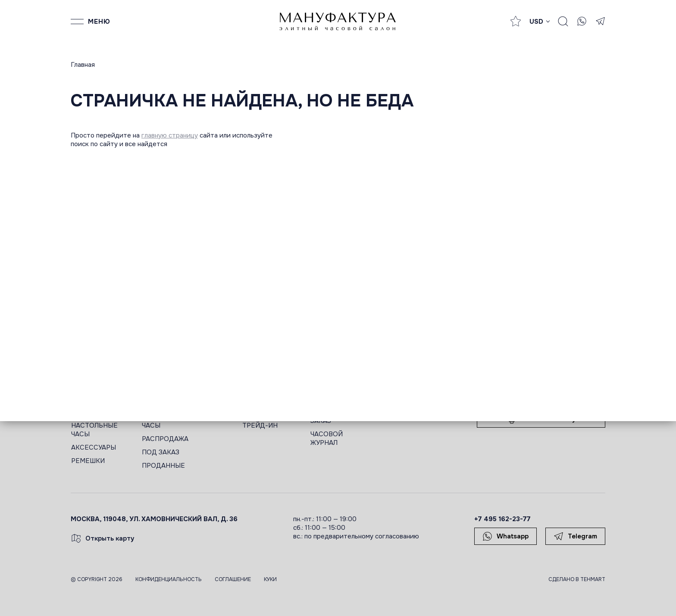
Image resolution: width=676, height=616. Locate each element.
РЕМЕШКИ (88, 461)
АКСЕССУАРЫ (94, 447)
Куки (270, 579)
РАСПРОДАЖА (165, 439)
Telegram (575, 536)
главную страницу (170, 135)
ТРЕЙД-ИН (260, 425)
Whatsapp (505, 536)
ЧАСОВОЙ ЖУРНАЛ (327, 438)
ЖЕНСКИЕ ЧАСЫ (158, 421)
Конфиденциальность (169, 579)
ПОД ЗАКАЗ (161, 452)
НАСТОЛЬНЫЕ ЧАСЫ (94, 430)
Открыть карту (103, 538)
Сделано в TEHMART (577, 579)
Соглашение (233, 579)
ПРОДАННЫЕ (163, 466)
